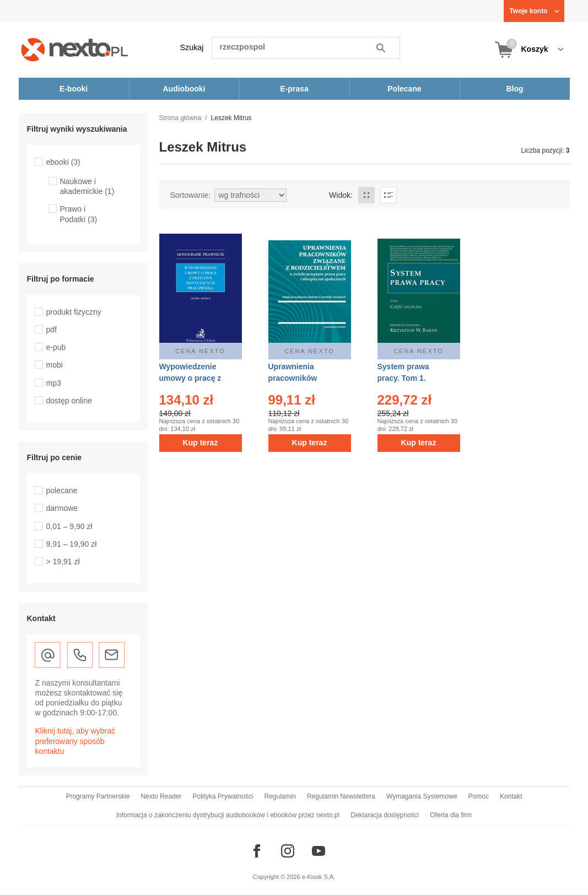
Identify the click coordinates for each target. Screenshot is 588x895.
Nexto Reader (161, 796)
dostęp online (69, 401)
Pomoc (479, 796)
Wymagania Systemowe (422, 796)
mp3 (54, 383)
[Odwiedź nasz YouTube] (319, 851)
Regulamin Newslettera (341, 796)
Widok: (341, 195)
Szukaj (192, 47)
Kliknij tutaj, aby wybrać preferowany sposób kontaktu (75, 741)
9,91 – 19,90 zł (72, 544)
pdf (52, 330)
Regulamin (280, 796)
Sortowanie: (191, 195)
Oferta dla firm (451, 815)
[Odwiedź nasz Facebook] (257, 851)
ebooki (63, 162)
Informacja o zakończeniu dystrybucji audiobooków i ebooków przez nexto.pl (228, 815)
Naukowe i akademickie (87, 186)
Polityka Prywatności (223, 796)
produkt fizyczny (74, 312)
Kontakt (511, 796)
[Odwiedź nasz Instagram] (288, 851)
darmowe (62, 508)
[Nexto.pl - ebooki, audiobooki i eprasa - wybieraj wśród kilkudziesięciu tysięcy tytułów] (75, 49)
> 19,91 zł (63, 562)
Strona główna (180, 118)
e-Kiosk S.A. (319, 877)
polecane (62, 490)
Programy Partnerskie (98, 796)
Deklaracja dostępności (385, 815)
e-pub (56, 347)
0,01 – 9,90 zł (69, 526)
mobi (55, 365)
